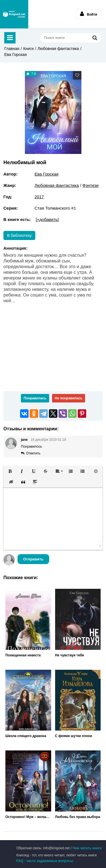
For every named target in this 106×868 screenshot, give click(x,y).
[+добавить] (47, 219)
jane (24, 440)
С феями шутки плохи (74, 736)
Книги (28, 49)
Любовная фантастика (58, 49)
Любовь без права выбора (78, 817)
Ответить (33, 453)
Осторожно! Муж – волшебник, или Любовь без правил (28, 817)
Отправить (33, 559)
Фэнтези (90, 185)
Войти (89, 14)
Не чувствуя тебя (70, 655)
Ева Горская (15, 55)
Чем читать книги (87, 848)
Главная (12, 49)
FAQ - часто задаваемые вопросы (45, 861)
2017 (39, 197)
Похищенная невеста (23, 655)
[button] (10, 471)
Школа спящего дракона (26, 736)
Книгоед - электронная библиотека (14, 14)
